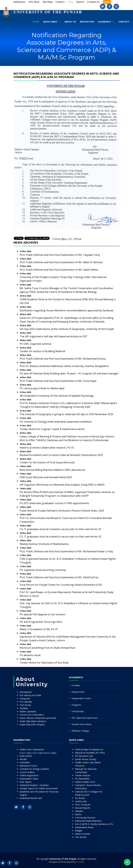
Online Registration (29, 775)
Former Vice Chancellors (32, 715)
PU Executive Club (84, 756)
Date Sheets (26, 756)
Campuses (25, 698)
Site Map (48, 2)
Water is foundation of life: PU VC (39, 629)
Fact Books (25, 705)
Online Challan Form (85, 782)
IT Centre (80, 862)
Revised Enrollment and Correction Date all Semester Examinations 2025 (61, 455)
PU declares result (30, 655)
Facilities (24, 708)
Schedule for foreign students (34, 769)
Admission (19, 2)
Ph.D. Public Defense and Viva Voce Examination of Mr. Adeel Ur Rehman (61, 262)
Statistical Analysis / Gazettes (34, 785)
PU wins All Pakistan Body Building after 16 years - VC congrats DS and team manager (69, 373)
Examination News (29, 779)
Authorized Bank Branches (88, 821)
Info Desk (34, 2)
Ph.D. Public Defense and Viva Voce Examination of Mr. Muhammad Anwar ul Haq (66, 551)
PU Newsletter (82, 779)
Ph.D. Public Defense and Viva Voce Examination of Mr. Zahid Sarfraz (59, 577)
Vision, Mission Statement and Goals (38, 718)
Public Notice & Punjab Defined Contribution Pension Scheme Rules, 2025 (62, 511)
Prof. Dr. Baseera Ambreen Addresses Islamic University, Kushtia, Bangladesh (64, 366)
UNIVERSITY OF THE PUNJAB (48, 12)
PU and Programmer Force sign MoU (41, 622)
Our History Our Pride (30, 695)
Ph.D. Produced (83, 805)
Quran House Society (86, 759)
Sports (78, 814)
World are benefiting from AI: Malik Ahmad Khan (48, 648)
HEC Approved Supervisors (85, 718)
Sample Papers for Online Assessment (39, 788)
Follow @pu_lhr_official (67, 239)
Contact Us (93, 2)
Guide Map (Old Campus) (32, 724)
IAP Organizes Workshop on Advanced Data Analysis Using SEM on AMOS (62, 485)
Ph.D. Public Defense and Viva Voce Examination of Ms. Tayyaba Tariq (60, 255)
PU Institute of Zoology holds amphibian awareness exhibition (56, 422)
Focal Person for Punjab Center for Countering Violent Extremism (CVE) (61, 585)
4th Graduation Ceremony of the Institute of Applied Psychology (57, 396)
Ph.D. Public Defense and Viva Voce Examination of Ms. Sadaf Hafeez (59, 270)
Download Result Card (31, 798)
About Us (70, 22)
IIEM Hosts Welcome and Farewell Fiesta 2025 (46, 477)
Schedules (25, 762)
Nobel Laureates (28, 711)
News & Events (83, 834)
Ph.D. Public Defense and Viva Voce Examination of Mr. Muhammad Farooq (63, 359)
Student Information (82, 724)
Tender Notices (83, 775)
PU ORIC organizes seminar (36, 344)
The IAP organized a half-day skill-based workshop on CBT (54, 336)
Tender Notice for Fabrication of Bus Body (44, 663)
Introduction (26, 692)
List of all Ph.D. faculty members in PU (94, 824)
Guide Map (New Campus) (33, 721)
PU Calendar (26, 702)
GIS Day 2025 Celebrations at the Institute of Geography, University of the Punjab (67, 329)
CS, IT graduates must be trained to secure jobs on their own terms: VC (61, 529)
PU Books (80, 798)
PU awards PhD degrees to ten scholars (43, 614)
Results (23, 759)
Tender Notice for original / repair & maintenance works (52, 429)
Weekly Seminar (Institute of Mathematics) (44, 544)
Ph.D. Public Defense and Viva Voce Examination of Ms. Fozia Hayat (58, 381)
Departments (78, 692)
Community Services (85, 818)
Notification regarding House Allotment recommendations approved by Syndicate (67, 310)
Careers (60, 2)
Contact (124, 22)
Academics (104, 22)
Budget (79, 831)
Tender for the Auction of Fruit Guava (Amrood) (47, 462)
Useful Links (81, 801)
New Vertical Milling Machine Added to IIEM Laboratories (53, 470)
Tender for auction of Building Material (42, 351)
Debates (79, 811)
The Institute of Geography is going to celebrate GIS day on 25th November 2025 (66, 414)
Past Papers (26, 782)
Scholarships (78, 711)
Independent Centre (81, 698)
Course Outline (27, 772)
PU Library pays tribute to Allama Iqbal (42, 388)
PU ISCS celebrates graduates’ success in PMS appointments (54, 503)
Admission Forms (28, 766)
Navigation (87, 22)
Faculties (76, 685)
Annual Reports (83, 808)
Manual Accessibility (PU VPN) (90, 753)
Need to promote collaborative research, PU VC (47, 448)
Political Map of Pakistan (89, 749)
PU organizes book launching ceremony (43, 570)
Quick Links (50, 22)
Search (80, 2)
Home (36, 22)
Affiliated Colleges (80, 731)
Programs (76, 705)
